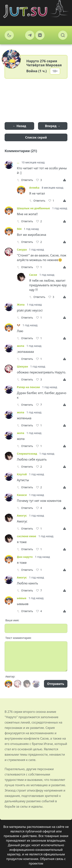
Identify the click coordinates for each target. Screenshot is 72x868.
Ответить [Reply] (25, 180)
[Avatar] (8, 684)
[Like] (39, 180)
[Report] (65, 180)
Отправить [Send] (56, 684)
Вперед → (53, 126)
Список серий (36, 137)
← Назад (19, 126)
